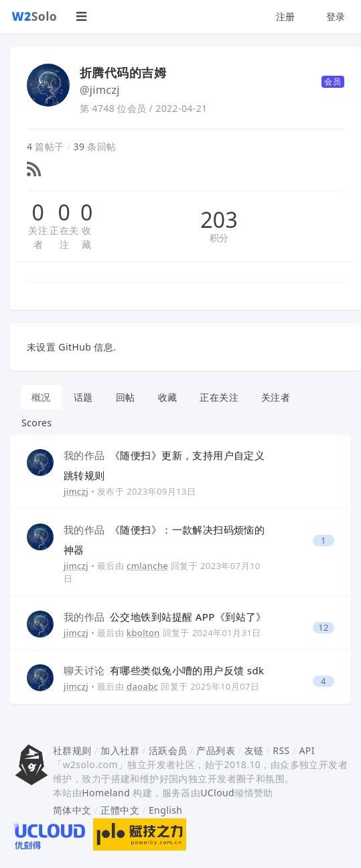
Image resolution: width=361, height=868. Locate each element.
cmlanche (147, 566)
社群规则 (72, 750)
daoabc (142, 686)
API (306, 750)
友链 (254, 750)
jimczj (76, 491)
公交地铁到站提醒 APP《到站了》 (165, 617)
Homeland (106, 793)
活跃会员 (168, 750)
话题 (83, 397)
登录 (336, 16)
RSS (281, 750)
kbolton (143, 633)
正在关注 (64, 237)
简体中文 (72, 810)
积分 (219, 238)
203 (219, 220)
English (166, 810)
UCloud (217, 793)
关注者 (38, 237)
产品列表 (216, 750)
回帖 (126, 397)
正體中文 (120, 810)
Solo (35, 16)
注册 (286, 16)
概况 (41, 397)
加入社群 (120, 750)
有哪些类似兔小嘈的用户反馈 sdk (164, 670)
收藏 (86, 237)
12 (323, 628)
